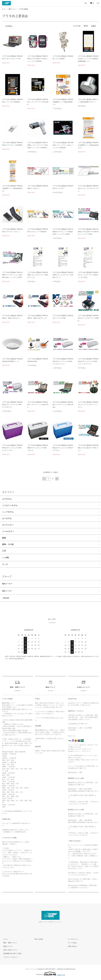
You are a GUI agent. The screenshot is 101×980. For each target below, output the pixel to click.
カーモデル (7, 518)
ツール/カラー (8, 531)
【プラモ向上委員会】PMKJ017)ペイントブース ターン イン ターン (88, 405)
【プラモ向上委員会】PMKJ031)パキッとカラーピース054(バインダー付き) (88, 275)
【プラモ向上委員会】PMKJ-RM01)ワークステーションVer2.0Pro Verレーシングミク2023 (12, 275)
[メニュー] (98, 3)
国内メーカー (13, 9)
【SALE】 (6, 599)
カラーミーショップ (31, 970)
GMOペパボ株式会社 (58, 970)
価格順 (86, 26)
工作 (4, 550)
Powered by (50, 975)
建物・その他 (8, 544)
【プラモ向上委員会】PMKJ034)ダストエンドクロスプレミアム (88, 188)
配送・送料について (9, 944)
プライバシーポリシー (10, 958)
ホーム (4, 9)
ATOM (41, 940)
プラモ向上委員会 (25, 9)
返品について (7, 948)
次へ (57, 479)
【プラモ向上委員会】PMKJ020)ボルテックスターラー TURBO (88, 318)
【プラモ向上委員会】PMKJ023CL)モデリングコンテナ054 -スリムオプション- (63, 361)
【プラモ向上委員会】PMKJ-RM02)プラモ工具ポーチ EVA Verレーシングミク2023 (88, 232)
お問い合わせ (71, 948)
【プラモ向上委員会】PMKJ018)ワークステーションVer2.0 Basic (63, 405)
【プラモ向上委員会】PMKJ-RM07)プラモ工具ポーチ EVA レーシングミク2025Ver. (38, 59)
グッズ (5, 564)
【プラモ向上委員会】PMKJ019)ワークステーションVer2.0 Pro (38, 405)
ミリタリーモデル (10, 505)
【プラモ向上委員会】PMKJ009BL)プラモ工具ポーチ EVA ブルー (88, 448)
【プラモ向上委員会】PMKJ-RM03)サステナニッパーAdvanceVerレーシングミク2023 (63, 232)
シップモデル (8, 512)
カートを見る (71, 944)
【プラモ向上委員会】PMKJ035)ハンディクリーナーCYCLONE (38, 102)
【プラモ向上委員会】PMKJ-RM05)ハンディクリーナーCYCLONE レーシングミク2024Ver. (38, 145)
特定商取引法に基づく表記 (11, 955)
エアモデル (7, 499)
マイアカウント (72, 940)
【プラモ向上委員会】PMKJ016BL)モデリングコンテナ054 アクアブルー (63, 448)
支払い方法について (9, 951)
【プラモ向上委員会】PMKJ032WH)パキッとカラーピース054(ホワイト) (63, 275)
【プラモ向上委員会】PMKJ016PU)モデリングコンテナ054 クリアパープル (12, 448)
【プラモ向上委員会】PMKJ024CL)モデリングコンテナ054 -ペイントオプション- (88, 361)
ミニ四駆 (6, 557)
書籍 (4, 538)
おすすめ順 (77, 26)
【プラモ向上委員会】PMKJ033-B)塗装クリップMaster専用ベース (63, 102)
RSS (36, 940)
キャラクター (8, 525)
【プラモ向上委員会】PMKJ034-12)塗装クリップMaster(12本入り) (88, 145)
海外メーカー (8, 592)
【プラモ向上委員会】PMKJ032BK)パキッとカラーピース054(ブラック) (38, 275)
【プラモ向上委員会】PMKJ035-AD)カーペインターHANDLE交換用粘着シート (88, 59)
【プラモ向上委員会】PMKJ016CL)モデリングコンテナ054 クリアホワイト (12, 405)
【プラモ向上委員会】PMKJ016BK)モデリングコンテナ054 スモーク (38, 448)
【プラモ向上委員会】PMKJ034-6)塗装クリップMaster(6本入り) (12, 188)
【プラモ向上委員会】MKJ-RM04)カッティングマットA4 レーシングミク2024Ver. (63, 145)
